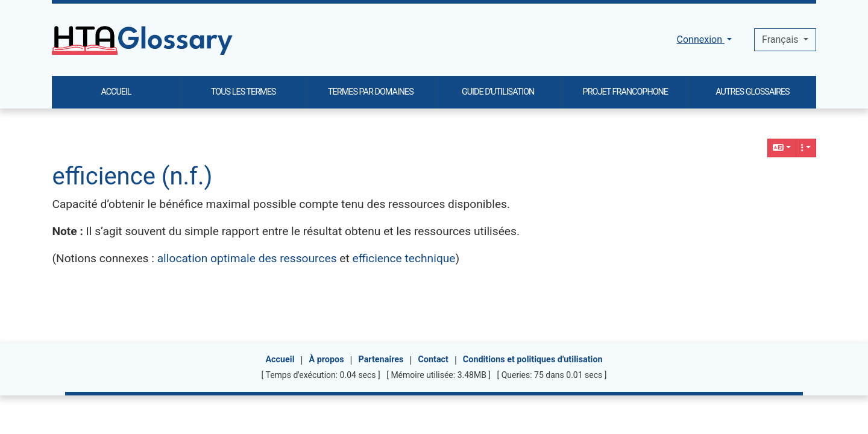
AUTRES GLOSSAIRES (752, 92)
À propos (326, 360)
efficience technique (404, 258)
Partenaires (381, 360)
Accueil (280, 360)
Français (781, 39)
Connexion (701, 39)
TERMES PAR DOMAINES (371, 92)
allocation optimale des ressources (247, 258)
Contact (433, 360)
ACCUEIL (116, 92)
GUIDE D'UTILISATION (498, 92)
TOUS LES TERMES (243, 92)
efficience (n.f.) (132, 176)
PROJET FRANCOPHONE (625, 92)
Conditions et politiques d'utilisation (533, 360)
